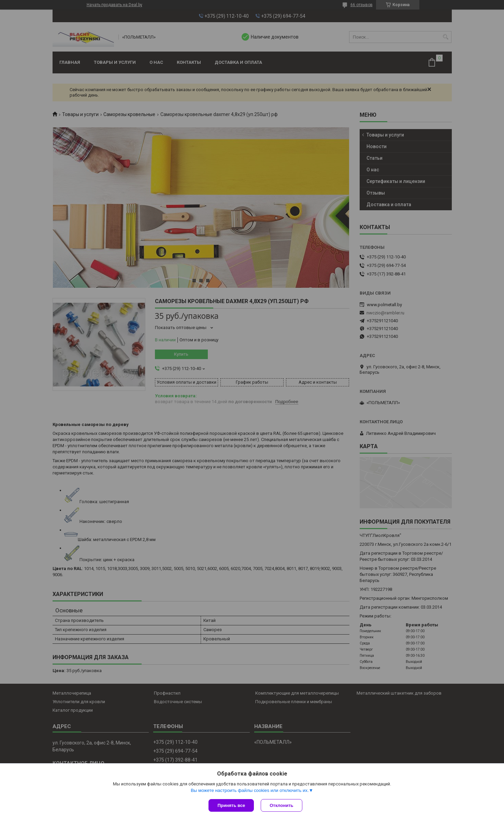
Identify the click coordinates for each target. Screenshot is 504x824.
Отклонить (281, 805)
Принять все (231, 805)
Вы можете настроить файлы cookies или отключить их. (250, 790)
